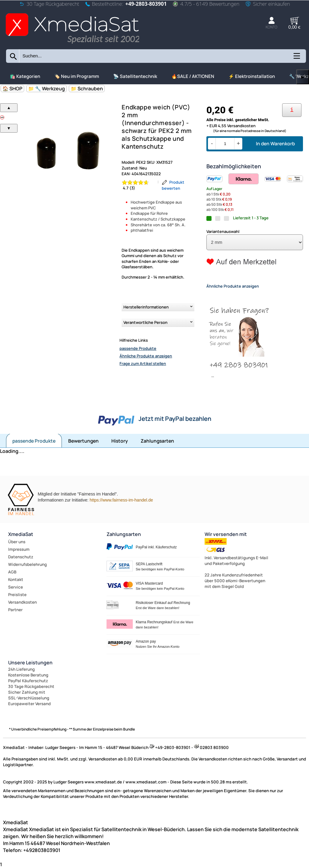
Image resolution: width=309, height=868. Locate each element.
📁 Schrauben (87, 89)
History (120, 441)
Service (16, 587)
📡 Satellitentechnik (135, 76)
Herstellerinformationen (146, 307)
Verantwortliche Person (145, 322)
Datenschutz (21, 557)
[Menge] (225, 144)
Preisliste (17, 595)
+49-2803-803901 (146, 4)
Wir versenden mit (226, 534)
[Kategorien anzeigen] (296, 58)
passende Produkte (138, 348)
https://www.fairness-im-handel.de (121, 500)
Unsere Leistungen (30, 663)
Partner (15, 610)
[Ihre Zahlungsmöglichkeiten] (292, 110)
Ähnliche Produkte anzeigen (146, 356)
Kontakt (16, 579)
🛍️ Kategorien (25, 76)
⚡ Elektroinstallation (252, 76)
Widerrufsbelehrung (27, 564)
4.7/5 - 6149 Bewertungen (206, 4)
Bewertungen (83, 441)
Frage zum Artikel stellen (143, 363)
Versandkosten (22, 602)
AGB (12, 572)
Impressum (19, 549)
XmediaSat (21, 534)
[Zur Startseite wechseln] (72, 44)
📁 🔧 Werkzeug (46, 89)
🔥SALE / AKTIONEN (193, 76)
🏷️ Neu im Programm (77, 76)
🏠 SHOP (12, 89)
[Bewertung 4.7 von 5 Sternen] (138, 185)
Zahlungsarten (157, 441)
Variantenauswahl (223, 231)
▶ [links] (303, 77)
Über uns (17, 542)
